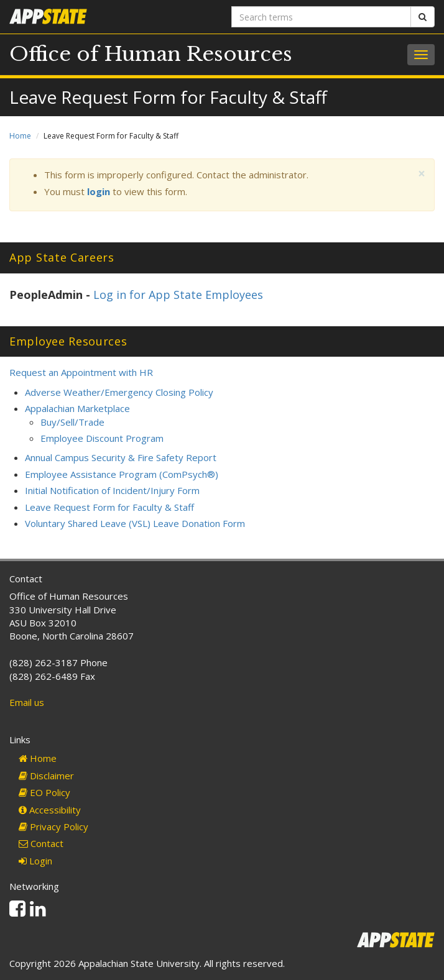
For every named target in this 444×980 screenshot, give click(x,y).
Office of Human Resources (151, 54)
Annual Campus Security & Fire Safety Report (121, 457)
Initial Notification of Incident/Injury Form (112, 490)
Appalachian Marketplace (77, 408)
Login (35, 861)
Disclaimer (46, 776)
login (99, 191)
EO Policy (44, 792)
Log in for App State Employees (178, 295)
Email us (27, 702)
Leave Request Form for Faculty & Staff (109, 507)
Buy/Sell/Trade (72, 422)
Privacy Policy (53, 827)
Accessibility (50, 810)
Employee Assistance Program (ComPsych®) (122, 474)
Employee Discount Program (102, 438)
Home (20, 136)
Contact (41, 843)
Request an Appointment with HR (81, 372)
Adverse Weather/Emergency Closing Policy (119, 392)
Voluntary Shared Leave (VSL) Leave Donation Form (135, 523)
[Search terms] (321, 17)
